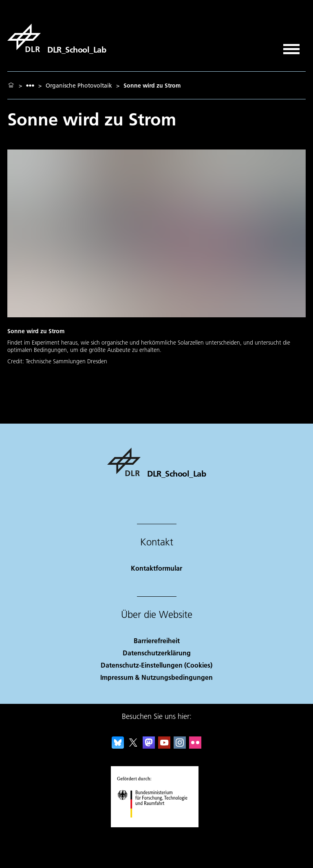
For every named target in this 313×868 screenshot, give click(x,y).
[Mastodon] (149, 746)
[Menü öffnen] (291, 46)
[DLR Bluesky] (118, 746)
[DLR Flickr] (195, 746)
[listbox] (30, 85)
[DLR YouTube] (164, 746)
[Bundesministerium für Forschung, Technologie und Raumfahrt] (157, 825)
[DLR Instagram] (180, 746)
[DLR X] (133, 746)
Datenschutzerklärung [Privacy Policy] (157, 653)
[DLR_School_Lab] (57, 38)
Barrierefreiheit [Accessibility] (157, 641)
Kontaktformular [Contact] (156, 568)
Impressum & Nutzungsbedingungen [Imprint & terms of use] (156, 677)
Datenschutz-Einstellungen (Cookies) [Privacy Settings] (156, 665)
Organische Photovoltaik (79, 86)
